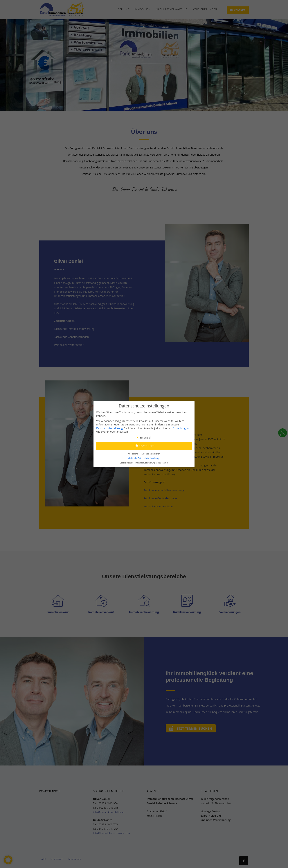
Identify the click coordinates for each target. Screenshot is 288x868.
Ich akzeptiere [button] (144, 446)
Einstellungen (181, 428)
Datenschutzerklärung (109, 428)
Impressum (163, 463)
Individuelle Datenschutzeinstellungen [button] (144, 458)
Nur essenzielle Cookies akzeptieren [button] (144, 454)
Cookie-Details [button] (126, 463)
